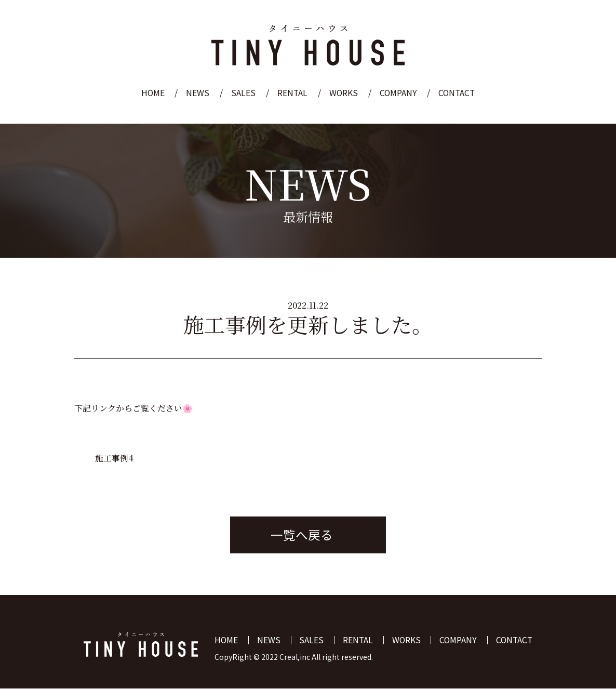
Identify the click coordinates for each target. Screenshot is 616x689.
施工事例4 (114, 458)
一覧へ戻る (302, 535)
